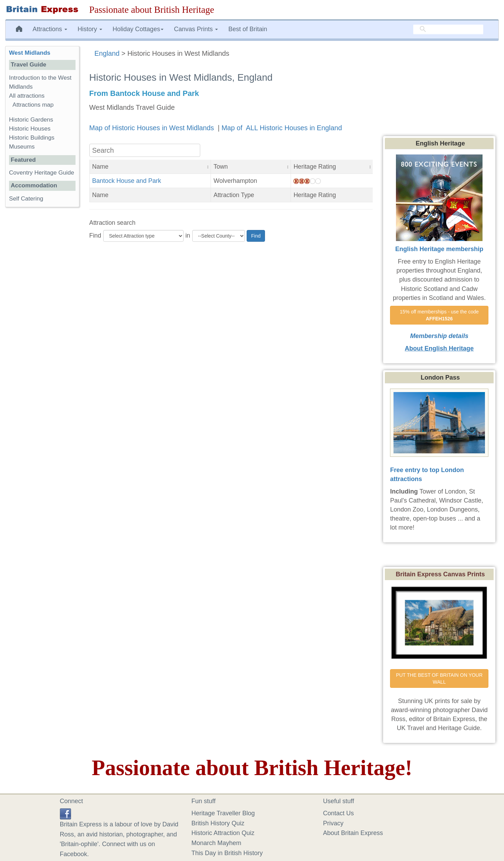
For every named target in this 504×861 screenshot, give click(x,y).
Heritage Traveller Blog (223, 813)
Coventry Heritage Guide (42, 173)
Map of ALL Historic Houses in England (282, 128)
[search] (448, 29)
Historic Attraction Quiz (223, 833)
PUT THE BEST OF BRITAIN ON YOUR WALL (440, 678)
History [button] (90, 29)
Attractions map (33, 105)
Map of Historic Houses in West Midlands (153, 128)
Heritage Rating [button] (315, 167)
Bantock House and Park (127, 181)
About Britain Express (353, 833)
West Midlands (30, 53)
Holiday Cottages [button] (138, 29)
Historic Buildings (32, 138)
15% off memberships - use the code (440, 315)
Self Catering (26, 199)
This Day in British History (227, 853)
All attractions (27, 96)
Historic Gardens (31, 120)
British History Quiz (218, 823)
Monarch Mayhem (216, 843)
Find (95, 236)
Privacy (333, 823)
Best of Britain (248, 29)
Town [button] (220, 167)
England (107, 53)
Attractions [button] (50, 29)
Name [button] (100, 167)
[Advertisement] (42, 319)
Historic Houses (30, 129)
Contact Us (339, 813)
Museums (22, 147)
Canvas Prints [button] (196, 29)
